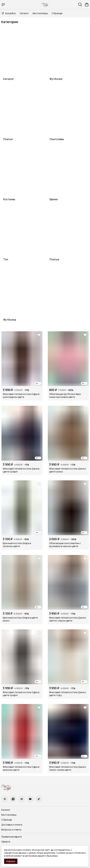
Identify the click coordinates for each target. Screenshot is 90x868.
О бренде (57, 13)
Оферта (6, 842)
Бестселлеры (40, 13)
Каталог (24, 13)
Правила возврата (11, 837)
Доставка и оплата (12, 825)
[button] (22, 359)
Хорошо (11, 861)
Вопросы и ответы (11, 830)
